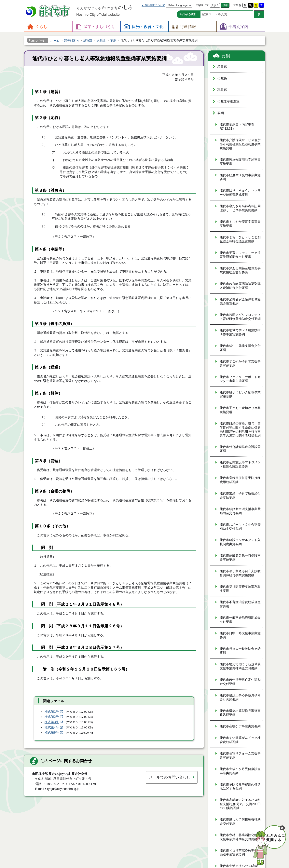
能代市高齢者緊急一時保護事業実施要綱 (240, 558)
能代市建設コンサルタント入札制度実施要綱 (240, 542)
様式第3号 (52, 722)
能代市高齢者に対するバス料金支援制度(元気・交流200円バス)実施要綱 (240, 804)
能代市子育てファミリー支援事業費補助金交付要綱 (240, 255)
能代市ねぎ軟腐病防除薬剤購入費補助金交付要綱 (240, 286)
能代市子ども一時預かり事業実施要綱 (240, 410)
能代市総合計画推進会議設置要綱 (240, 449)
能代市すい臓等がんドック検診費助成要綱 (240, 740)
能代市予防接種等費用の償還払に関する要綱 (240, 787)
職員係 (222, 90)
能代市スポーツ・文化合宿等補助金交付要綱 (240, 527)
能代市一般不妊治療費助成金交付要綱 (240, 620)
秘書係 (222, 67)
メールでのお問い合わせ (170, 777)
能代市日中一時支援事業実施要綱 (240, 635)
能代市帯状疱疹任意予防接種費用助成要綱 (240, 480)
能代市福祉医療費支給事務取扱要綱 (240, 589)
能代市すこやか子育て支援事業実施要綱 (240, 363)
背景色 (237, 5)
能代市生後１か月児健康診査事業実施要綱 (240, 771)
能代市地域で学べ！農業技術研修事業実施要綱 (240, 332)
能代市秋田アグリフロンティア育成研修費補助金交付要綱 (240, 317)
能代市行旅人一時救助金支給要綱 (240, 651)
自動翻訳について (155, 5)
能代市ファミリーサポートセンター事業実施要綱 (240, 379)
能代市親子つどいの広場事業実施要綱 (240, 394)
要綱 (226, 56)
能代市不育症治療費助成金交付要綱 (240, 604)
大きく (215, 5)
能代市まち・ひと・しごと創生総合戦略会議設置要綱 (240, 239)
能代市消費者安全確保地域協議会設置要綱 (240, 301)
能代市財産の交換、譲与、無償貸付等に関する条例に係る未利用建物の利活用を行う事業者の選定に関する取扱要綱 (240, 429)
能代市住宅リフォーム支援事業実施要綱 (240, 755)
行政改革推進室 (228, 101)
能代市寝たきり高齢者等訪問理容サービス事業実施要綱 (240, 208)
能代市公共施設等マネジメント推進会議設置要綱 (240, 464)
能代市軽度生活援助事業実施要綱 (240, 177)
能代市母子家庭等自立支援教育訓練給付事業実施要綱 (240, 573)
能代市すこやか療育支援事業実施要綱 (240, 224)
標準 (225, 5)
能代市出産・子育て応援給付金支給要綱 (240, 495)
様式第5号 (52, 732)
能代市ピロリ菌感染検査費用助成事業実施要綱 (240, 853)
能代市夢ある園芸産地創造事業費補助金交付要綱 (240, 270)
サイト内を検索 (187, 14)
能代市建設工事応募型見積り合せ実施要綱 (240, 697)
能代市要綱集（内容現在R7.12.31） (237, 127)
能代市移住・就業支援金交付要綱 (240, 348)
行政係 (222, 78)
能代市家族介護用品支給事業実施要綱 (240, 162)
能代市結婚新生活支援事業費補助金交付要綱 (240, 511)
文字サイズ (202, 5)
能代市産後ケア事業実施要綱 (240, 726)
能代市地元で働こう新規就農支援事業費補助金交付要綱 (240, 666)
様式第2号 (52, 717)
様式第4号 (52, 727)
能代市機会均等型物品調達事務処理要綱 (240, 713)
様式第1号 (52, 712)
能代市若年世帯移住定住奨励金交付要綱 (240, 682)
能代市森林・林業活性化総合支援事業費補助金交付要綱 (240, 837)
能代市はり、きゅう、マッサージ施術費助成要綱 (240, 193)
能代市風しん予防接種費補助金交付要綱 (240, 821)
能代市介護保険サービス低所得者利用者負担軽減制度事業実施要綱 (240, 144)
